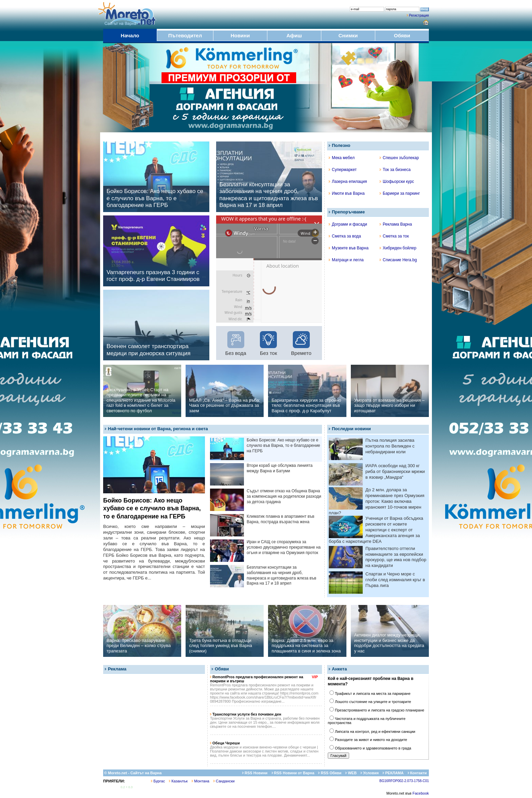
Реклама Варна (396, 224)
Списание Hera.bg (398, 260)
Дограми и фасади (348, 224)
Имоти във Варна (347, 193)
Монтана (201, 781)
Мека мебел (342, 158)
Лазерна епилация (348, 182)
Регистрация (419, 15)
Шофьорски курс (397, 182)
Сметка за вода (345, 236)
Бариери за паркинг (400, 193)
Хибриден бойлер (398, 248)
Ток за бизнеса (395, 170)
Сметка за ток (394, 236)
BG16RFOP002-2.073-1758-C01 (404, 781)
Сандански (224, 781)
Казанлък (178, 781)
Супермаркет (343, 170)
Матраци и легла (346, 260)
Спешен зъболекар (399, 158)
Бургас (158, 781)
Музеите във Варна (349, 248)
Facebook (421, 793)
